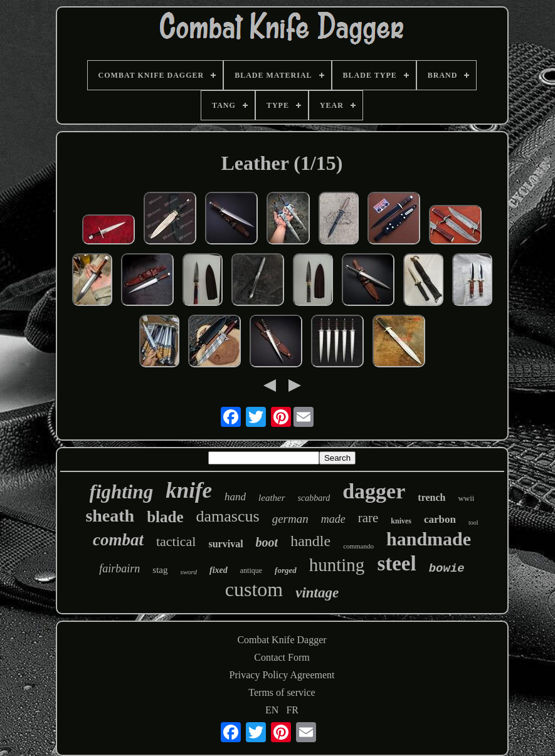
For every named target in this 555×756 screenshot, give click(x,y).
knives (401, 521)
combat (118, 540)
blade (165, 517)
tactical (176, 541)
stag (160, 570)
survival (225, 544)
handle (310, 541)
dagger (374, 491)
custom (254, 589)
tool (473, 522)
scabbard (314, 498)
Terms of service (282, 692)
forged (286, 570)
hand (235, 497)
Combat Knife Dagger (282, 640)
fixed (219, 570)
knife (189, 491)
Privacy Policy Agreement (282, 675)
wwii (466, 498)
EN (272, 710)
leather (272, 498)
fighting (122, 492)
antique (251, 570)
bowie (447, 569)
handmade (429, 539)
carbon (440, 519)
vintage (317, 593)
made (333, 519)
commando (358, 546)
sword (188, 572)
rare (368, 518)
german (290, 519)
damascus (228, 516)
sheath (110, 516)
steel (396, 564)
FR (292, 710)
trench (431, 497)
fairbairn (119, 569)
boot (267, 542)
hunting (337, 565)
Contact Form (282, 657)
